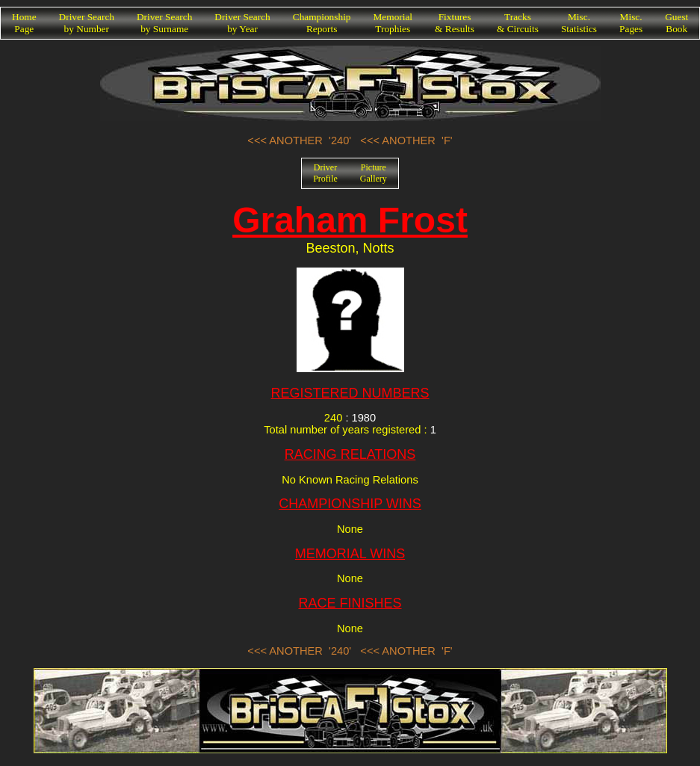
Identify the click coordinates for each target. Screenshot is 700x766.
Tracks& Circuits (518, 23)
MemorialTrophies (393, 23)
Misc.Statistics (579, 23)
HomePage (24, 23)
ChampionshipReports (322, 23)
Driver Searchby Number (87, 23)
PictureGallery (374, 173)
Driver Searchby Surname (164, 23)
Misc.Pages (631, 23)
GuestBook (676, 23)
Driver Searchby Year (242, 23)
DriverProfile (325, 173)
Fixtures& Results (455, 23)
